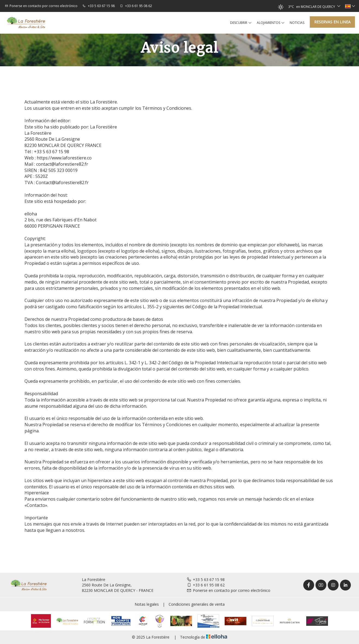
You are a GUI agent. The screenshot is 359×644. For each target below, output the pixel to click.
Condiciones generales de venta (197, 604)
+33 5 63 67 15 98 (206, 579)
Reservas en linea (332, 22)
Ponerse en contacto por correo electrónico (228, 590)
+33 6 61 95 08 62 (206, 585)
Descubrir (241, 23)
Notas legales (147, 604)
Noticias (297, 23)
